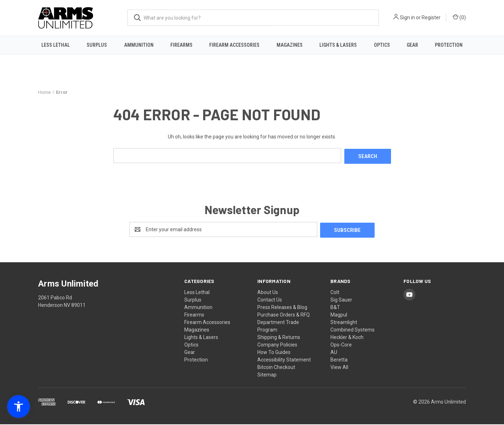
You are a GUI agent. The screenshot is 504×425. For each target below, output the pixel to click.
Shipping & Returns (279, 338)
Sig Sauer (341, 300)
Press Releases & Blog (282, 308)
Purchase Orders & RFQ (284, 315)
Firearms (181, 45)
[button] (19, 406)
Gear (412, 45)
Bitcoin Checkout (276, 368)
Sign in (407, 17)
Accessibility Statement (284, 360)
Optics (382, 45)
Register (431, 17)
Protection (449, 45)
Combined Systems (353, 330)
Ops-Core (341, 345)
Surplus (97, 45)
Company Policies (277, 345)
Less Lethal (56, 45)
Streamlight (344, 323)
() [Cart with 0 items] (459, 17)
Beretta (339, 360)
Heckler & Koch (347, 338)
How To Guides (274, 353)
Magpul (339, 315)
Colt (335, 293)
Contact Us (270, 300)
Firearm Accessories (234, 45)
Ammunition (139, 45)
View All (339, 368)
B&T (335, 308)
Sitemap (267, 375)
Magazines (290, 45)
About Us (268, 293)
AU (334, 353)
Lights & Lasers (338, 45)
